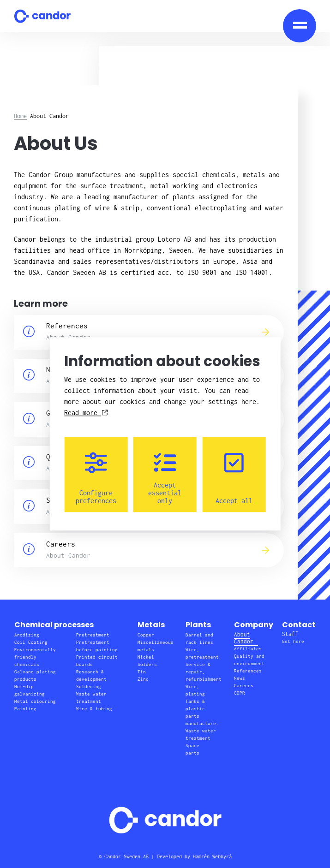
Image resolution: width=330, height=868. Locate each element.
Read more (86, 413)
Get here (293, 641)
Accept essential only (165, 479)
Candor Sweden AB (126, 856)
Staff (290, 634)
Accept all (234, 479)
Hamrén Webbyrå (212, 856)
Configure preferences (96, 479)
